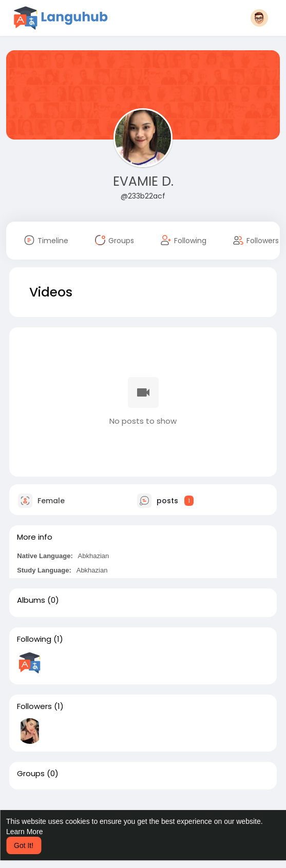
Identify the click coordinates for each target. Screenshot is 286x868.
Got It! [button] (24, 845)
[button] (259, 18)
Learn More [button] (25, 832)
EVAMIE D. (143, 181)
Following (34, 639)
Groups (31, 774)
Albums (31, 600)
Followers (34, 706)
